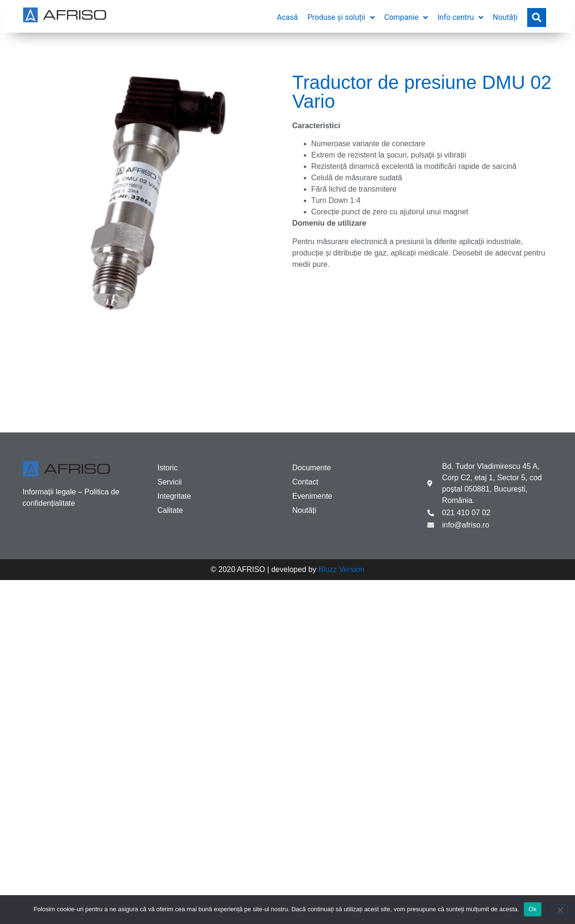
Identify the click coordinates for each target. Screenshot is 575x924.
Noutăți (305, 510)
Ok (533, 909)
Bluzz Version (341, 569)
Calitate (170, 510)
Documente (312, 468)
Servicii (170, 482)
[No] (560, 909)
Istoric (168, 468)
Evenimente (313, 496)
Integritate (174, 496)
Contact (305, 482)
